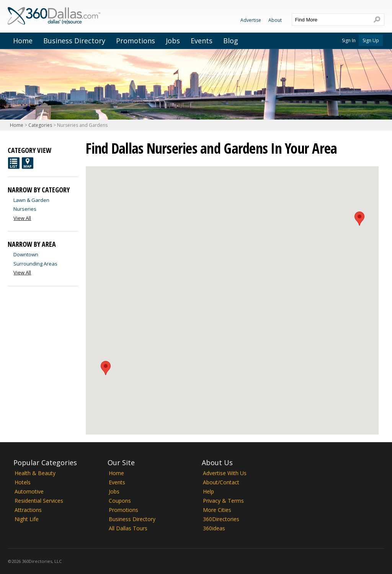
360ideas (214, 528)
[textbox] (330, 20)
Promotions (136, 41)
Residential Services (39, 501)
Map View (28, 163)
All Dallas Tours (128, 528)
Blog (231, 41)
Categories (40, 125)
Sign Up (371, 40)
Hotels (23, 482)
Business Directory (74, 41)
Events (202, 41)
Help (208, 491)
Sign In (349, 40)
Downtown (26, 254)
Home (23, 41)
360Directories (221, 519)
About (275, 20)
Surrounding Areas (35, 264)
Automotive (29, 491)
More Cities (217, 510)
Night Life (27, 519)
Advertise (251, 20)
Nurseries (25, 209)
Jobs (173, 41)
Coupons (120, 501)
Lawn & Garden (31, 200)
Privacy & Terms (223, 501)
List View (14, 163)
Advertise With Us (225, 473)
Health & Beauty (35, 473)
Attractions (28, 510)
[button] (106, 368)
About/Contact (221, 482)
